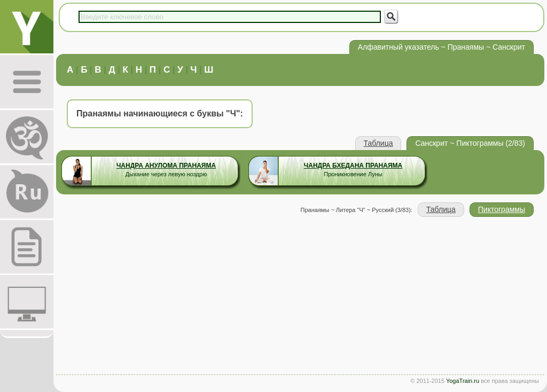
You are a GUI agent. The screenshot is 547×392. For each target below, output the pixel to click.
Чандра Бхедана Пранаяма (353, 166)
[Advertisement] (300, 297)
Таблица (378, 143)
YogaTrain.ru (463, 381)
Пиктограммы (502, 209)
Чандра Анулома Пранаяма (166, 166)
